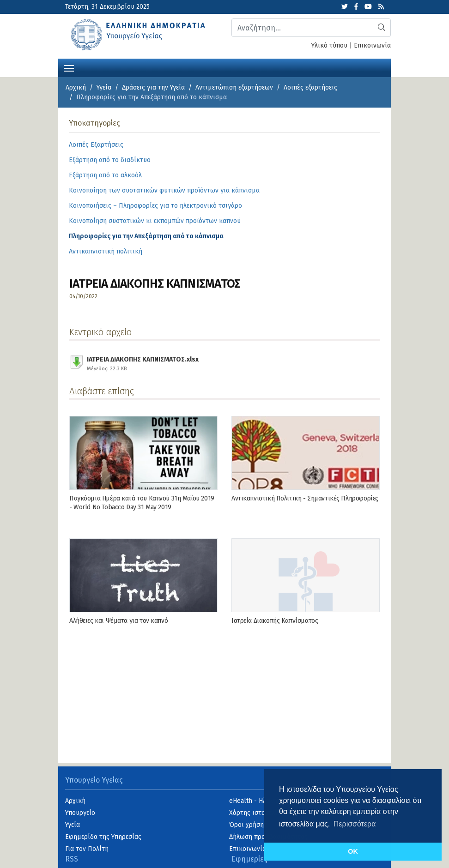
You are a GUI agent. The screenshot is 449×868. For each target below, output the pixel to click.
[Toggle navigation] (69, 67)
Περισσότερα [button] (355, 824)
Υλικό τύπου (329, 45)
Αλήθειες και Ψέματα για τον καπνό (118, 621)
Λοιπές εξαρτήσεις (310, 87)
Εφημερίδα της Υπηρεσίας (103, 837)
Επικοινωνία (372, 45)
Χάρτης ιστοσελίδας (258, 813)
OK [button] (353, 851)
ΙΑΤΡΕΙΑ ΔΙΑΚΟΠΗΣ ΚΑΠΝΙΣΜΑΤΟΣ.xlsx (143, 362)
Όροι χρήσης (248, 825)
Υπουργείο (80, 813)
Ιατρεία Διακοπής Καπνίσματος (275, 621)
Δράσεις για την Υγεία (153, 87)
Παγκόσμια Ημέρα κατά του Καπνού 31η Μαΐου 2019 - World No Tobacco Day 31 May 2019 (142, 503)
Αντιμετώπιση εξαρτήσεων (234, 87)
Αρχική (76, 87)
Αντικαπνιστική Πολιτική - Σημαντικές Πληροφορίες (305, 498)
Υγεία (104, 87)
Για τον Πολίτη (87, 849)
